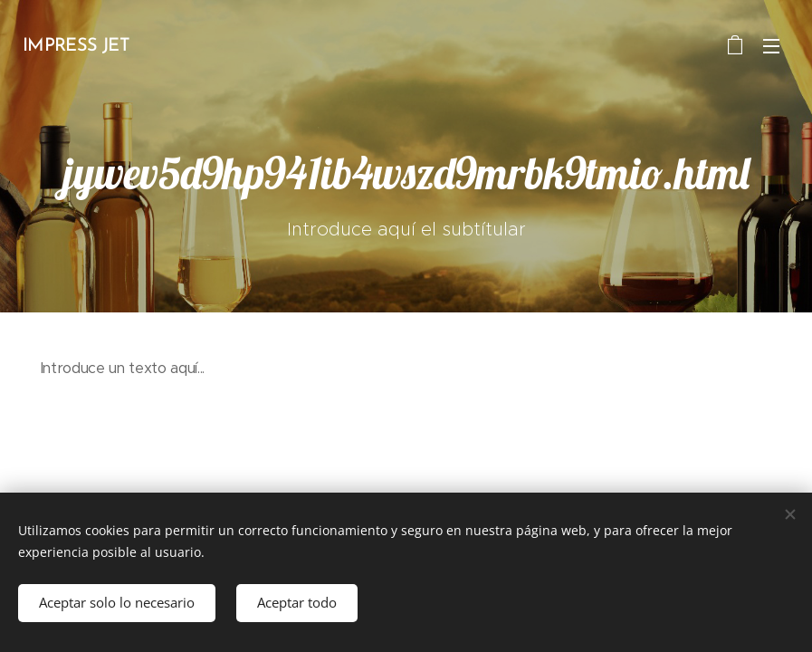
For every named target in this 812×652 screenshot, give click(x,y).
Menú (771, 46)
